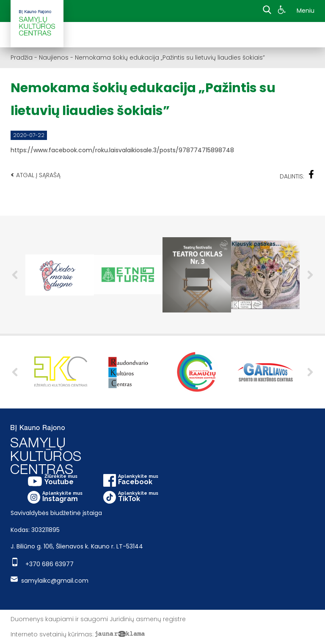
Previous (15, 275)
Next (310, 275)
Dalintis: (297, 175)
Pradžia (22, 58)
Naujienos (54, 58)
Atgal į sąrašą (36, 175)
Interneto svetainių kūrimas (51, 634)
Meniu (306, 11)
